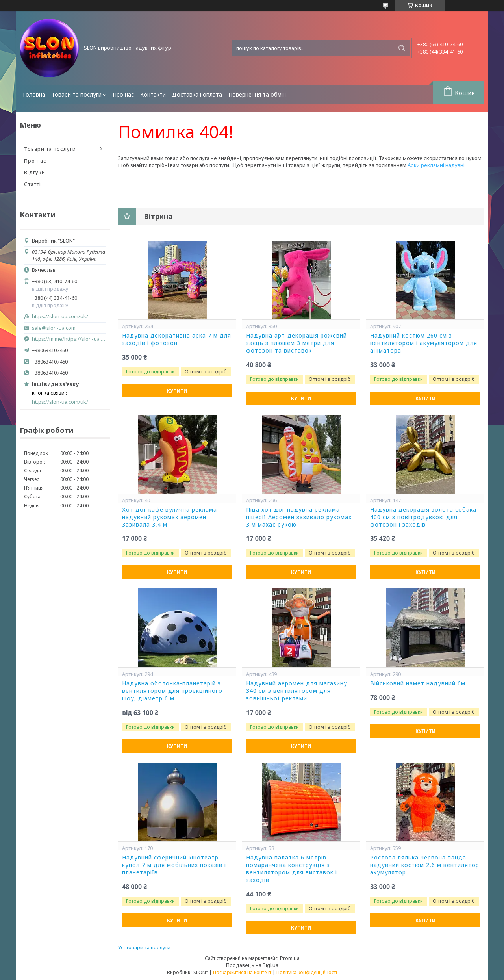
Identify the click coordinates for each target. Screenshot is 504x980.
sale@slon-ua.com (54, 328)
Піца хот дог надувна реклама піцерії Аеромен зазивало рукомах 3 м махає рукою (299, 517)
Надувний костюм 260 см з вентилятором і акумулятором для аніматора (424, 343)
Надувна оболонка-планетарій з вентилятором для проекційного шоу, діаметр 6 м (172, 691)
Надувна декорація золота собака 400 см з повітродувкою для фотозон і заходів (423, 517)
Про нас (123, 94)
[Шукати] (402, 48)
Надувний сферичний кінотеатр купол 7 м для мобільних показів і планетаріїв (174, 865)
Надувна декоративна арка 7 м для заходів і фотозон (177, 339)
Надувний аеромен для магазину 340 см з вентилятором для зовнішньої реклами (297, 691)
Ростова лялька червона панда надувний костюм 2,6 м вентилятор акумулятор (425, 865)
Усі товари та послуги (144, 947)
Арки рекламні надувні (436, 165)
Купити (177, 391)
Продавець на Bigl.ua (252, 965)
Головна (34, 94)
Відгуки (35, 172)
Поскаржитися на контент (242, 972)
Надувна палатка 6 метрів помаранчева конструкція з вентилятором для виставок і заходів (292, 869)
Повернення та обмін (257, 94)
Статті (32, 184)
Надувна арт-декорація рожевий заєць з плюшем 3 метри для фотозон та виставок (296, 343)
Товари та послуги (77, 94)
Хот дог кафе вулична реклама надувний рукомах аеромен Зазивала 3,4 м (170, 517)
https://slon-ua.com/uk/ (60, 316)
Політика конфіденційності (307, 972)
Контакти (153, 94)
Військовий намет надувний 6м (418, 683)
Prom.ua (290, 958)
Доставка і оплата (197, 94)
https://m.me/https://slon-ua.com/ (69, 339)
